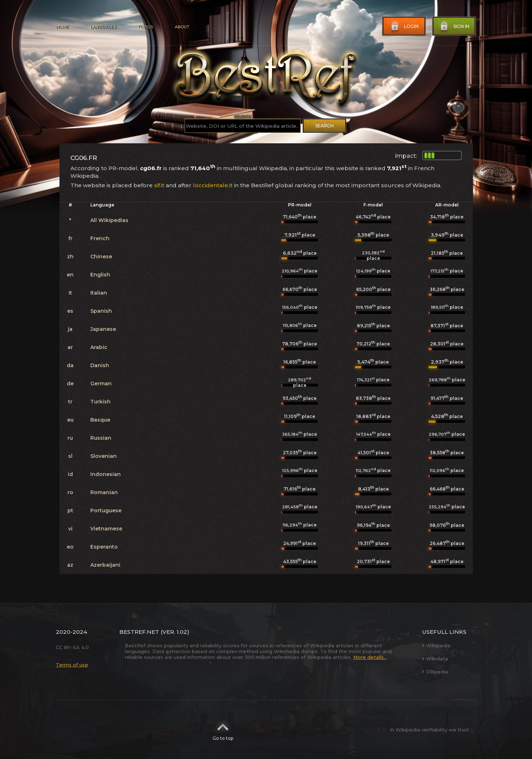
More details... (370, 657)
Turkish (100, 402)
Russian (101, 438)
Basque (100, 420)
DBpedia (435, 672)
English (100, 275)
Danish (100, 365)
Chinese (101, 257)
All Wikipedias (109, 220)
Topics (145, 27)
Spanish (101, 311)
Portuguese (106, 510)
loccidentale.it (213, 185)
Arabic (99, 347)
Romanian (104, 492)
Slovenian (104, 456)
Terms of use (72, 665)
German (101, 383)
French (100, 238)
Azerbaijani (105, 565)
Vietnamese (106, 529)
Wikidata (435, 659)
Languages (103, 27)
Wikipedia (436, 645)
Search (324, 126)
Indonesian (106, 474)
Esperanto (104, 547)
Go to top (223, 730)
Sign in (454, 26)
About (182, 27)
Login (404, 26)
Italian (99, 293)
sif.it (159, 185)
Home (62, 27)
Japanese (103, 329)
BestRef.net (139, 632)
